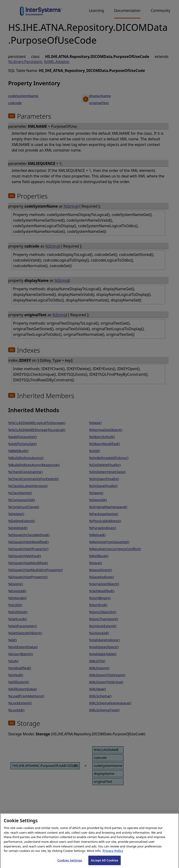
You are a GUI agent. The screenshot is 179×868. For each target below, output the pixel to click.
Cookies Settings (70, 863)
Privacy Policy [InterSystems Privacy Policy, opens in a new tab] (113, 854)
